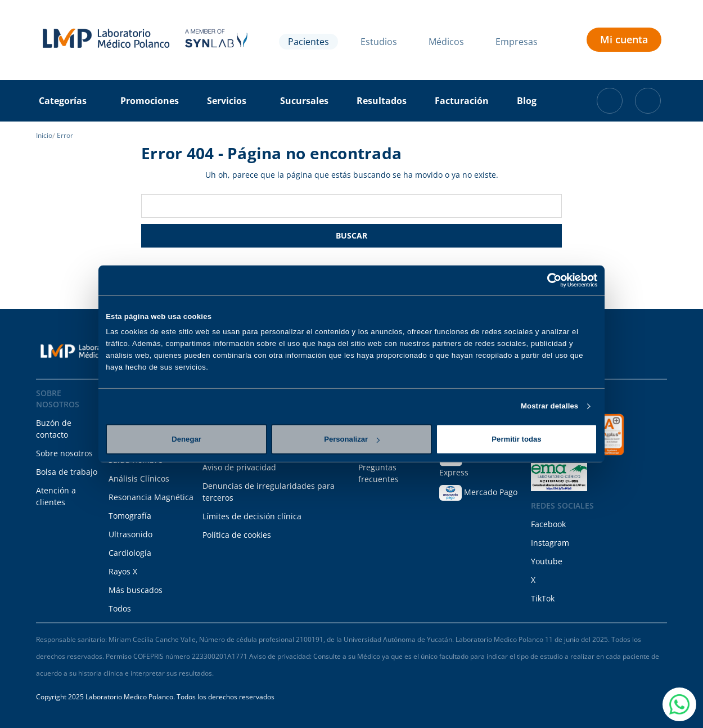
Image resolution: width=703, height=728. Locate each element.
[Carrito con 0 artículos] (610, 101)
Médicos (446, 42)
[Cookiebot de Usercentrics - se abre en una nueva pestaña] (548, 280)
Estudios (379, 42)
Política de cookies (237, 535)
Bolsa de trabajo (67, 472)
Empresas (517, 42)
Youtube (547, 561)
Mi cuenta (624, 39)
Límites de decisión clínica (252, 516)
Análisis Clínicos (139, 478)
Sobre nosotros (64, 453)
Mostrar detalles (549, 406)
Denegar (186, 439)
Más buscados (136, 590)
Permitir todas (516, 439)
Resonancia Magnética (151, 497)
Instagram (550, 543)
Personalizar (352, 439)
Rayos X (123, 571)
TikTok (543, 598)
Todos (120, 608)
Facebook (548, 524)
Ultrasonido (130, 534)
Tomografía (130, 516)
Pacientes (308, 42)
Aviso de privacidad (239, 467)
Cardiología (130, 553)
